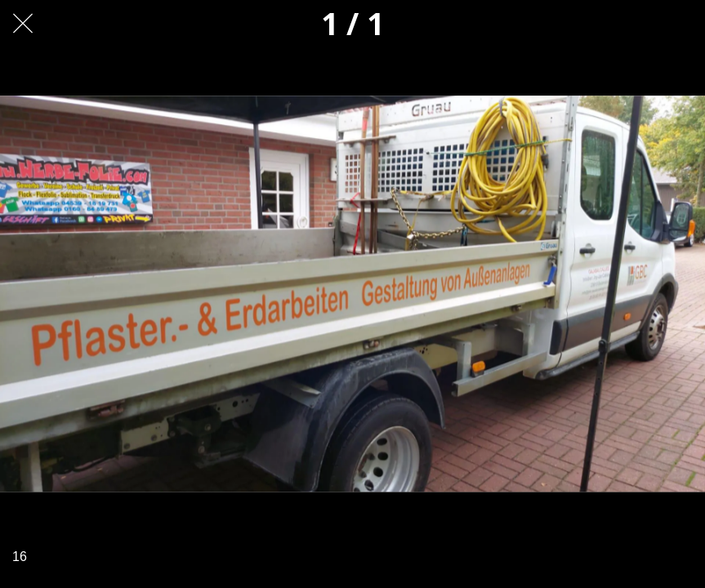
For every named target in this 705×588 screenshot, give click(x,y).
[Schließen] (23, 23)
